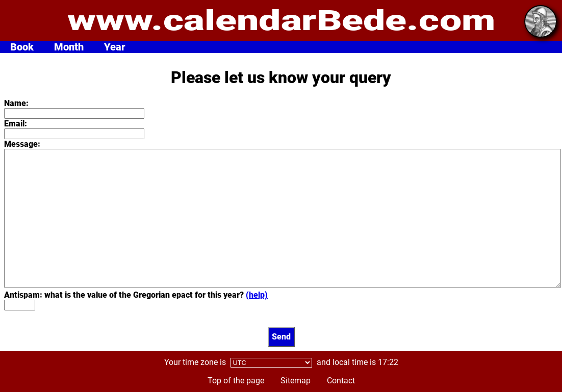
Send (281, 337)
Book (22, 47)
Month (69, 47)
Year (115, 47)
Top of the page (236, 381)
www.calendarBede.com (281, 20)
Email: (16, 124)
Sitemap (296, 381)
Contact (341, 381)
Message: (22, 144)
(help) (257, 295)
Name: (16, 103)
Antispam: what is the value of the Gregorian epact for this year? (136, 295)
